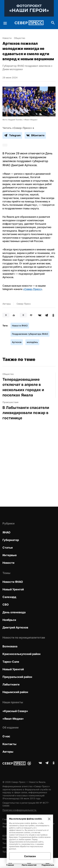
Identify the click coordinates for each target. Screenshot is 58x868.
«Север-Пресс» (33, 289)
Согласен (30, 856)
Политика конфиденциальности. (20, 810)
